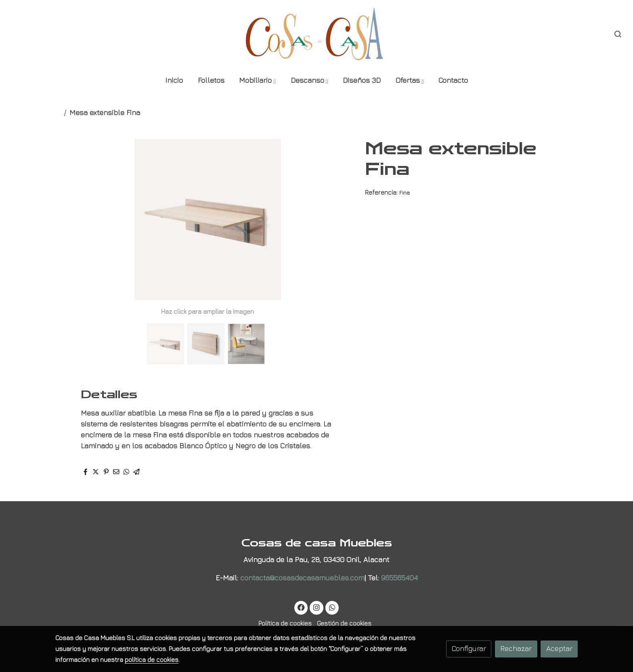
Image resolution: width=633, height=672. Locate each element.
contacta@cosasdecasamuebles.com (302, 578)
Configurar (469, 648)
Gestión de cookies (344, 623)
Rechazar (516, 648)
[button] (257, 81)
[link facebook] (301, 607)
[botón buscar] (618, 34)
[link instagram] (317, 607)
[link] (317, 34)
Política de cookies (285, 623)
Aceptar (559, 648)
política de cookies (152, 659)
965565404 (399, 578)
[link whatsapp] (332, 607)
